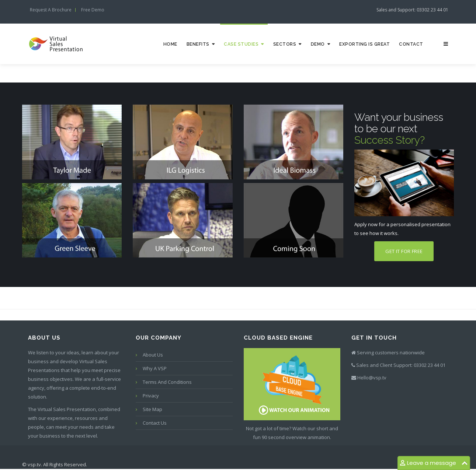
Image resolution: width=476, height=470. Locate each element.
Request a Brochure (51, 10)
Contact (411, 44)
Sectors (285, 44)
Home (170, 44)
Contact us (155, 423)
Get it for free (404, 251)
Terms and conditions (167, 382)
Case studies (241, 44)
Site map (152, 409)
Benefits (198, 44)
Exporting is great (364, 44)
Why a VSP (155, 368)
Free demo (93, 10)
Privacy (151, 396)
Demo (318, 44)
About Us (153, 355)
